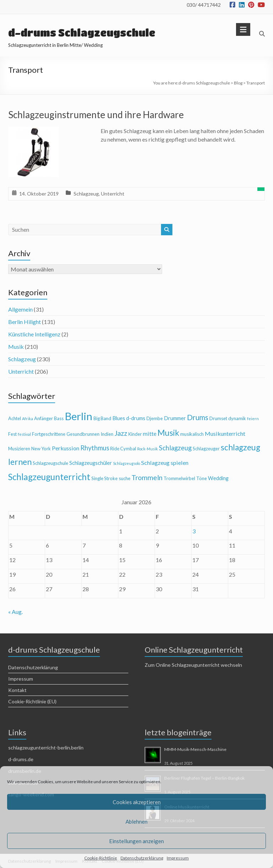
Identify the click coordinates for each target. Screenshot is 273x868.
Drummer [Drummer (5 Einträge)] (175, 418)
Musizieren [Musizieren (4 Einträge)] (19, 449)
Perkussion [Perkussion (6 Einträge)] (66, 448)
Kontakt (17, 690)
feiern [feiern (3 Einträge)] (253, 419)
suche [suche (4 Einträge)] (125, 478)
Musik (16, 347)
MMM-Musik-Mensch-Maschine (195, 749)
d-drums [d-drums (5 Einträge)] (136, 418)
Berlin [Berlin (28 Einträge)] (79, 416)
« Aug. (15, 612)
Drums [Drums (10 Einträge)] (198, 417)
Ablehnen (136, 822)
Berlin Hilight (25, 322)
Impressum (178, 858)
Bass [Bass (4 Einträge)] (59, 418)
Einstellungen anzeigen (136, 841)
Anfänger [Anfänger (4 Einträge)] (44, 418)
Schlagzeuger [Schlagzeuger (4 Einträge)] (206, 449)
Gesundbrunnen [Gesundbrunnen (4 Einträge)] (83, 434)
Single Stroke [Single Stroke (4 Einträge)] (105, 478)
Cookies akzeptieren (137, 802)
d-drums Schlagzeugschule (82, 33)
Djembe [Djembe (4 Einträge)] (155, 418)
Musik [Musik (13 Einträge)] (168, 433)
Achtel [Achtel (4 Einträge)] (15, 418)
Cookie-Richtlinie (101, 858)
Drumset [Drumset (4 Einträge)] (218, 418)
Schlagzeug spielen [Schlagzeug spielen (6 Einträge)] (165, 463)
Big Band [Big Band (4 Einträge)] (102, 418)
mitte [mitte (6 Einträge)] (150, 433)
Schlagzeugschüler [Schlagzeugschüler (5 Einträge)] (91, 463)
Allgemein (20, 309)
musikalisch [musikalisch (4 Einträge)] (192, 434)
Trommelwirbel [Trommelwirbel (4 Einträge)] (179, 478)
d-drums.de (21, 759)
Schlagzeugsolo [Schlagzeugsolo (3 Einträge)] (127, 463)
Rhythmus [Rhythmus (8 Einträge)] (95, 448)
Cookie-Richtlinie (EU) (32, 701)
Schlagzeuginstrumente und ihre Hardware (96, 115)
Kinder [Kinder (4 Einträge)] (135, 434)
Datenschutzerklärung (142, 858)
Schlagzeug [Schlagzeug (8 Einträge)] (175, 448)
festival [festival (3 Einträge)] (24, 434)
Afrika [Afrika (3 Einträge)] (28, 419)
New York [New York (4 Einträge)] (41, 449)
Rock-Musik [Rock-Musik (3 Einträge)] (148, 449)
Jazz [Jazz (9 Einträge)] (121, 433)
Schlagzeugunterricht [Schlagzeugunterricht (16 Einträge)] (49, 477)
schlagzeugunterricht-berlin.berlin (46, 748)
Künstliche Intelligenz (34, 334)
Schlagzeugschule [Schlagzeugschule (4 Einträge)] (50, 463)
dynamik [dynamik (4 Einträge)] (237, 418)
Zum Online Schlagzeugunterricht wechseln (193, 665)
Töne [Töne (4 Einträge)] (202, 478)
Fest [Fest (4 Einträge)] (12, 434)
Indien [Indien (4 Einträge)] (107, 434)
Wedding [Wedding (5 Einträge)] (218, 478)
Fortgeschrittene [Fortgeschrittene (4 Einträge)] (49, 434)
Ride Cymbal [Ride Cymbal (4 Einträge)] (123, 449)
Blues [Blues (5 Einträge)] (119, 418)
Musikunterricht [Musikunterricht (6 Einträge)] (225, 433)
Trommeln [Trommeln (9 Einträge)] (147, 477)
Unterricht (113, 194)
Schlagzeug (86, 194)
